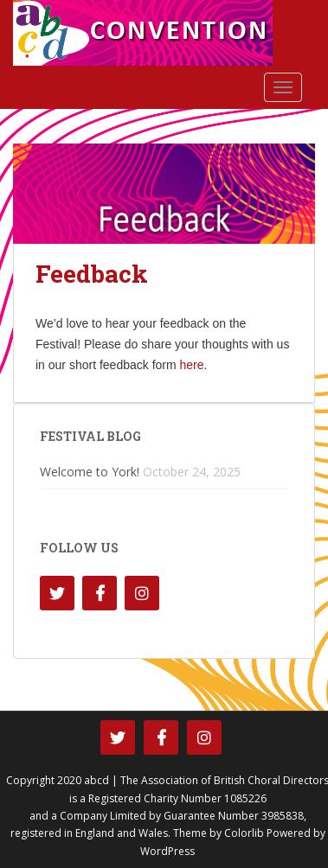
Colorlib (244, 833)
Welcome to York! (90, 472)
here (192, 365)
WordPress (167, 851)
